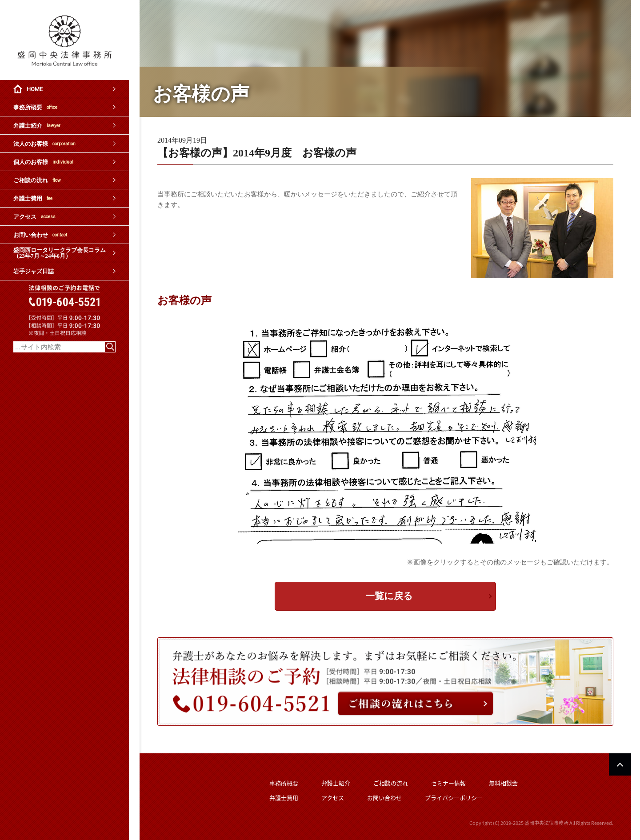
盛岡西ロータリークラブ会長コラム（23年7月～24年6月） (60, 253)
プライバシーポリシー (454, 798)
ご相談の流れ (37, 180)
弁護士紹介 (37, 126)
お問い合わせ (40, 235)
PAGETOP (620, 764)
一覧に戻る (389, 596)
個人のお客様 (43, 162)
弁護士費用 (33, 198)
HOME (35, 89)
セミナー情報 (448, 783)
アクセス (34, 217)
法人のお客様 (44, 144)
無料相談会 (503, 783)
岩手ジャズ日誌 (34, 271)
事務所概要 (35, 107)
